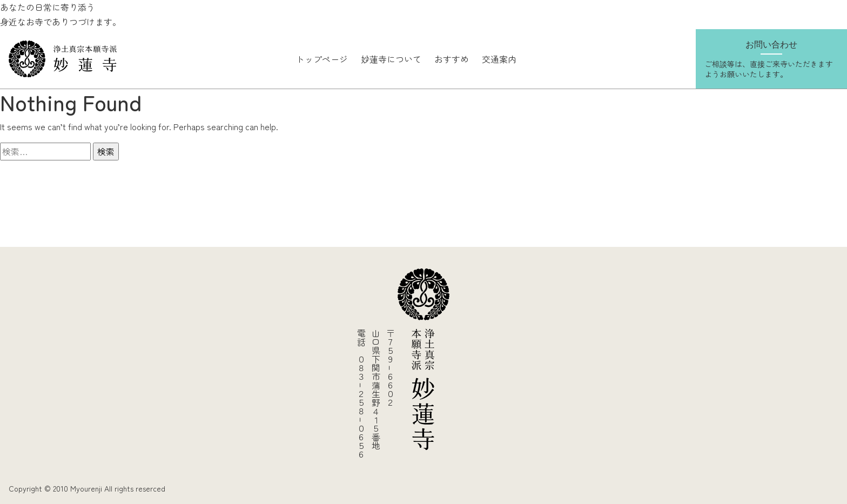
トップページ (322, 59)
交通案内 (499, 59)
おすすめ (452, 59)
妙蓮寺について (391, 59)
